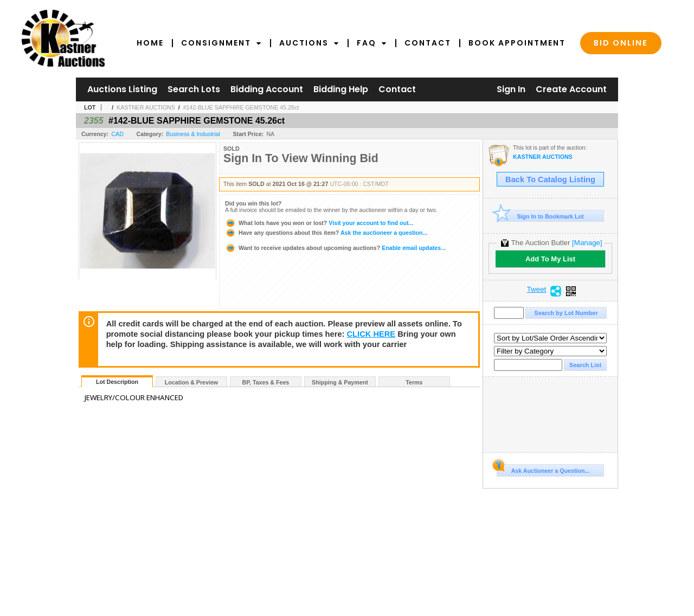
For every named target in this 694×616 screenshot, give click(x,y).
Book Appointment (517, 43)
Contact (428, 43)
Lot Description (117, 382)
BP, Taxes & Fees (266, 382)
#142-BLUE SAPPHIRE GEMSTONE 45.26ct (241, 107)
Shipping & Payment (340, 382)
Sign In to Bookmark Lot (540, 216)
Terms (414, 382)
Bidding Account (267, 89)
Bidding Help (341, 89)
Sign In (511, 89)
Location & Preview (191, 382)
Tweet (537, 290)
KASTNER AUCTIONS (146, 107)
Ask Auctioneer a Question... (543, 469)
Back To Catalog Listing (550, 179)
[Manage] (587, 243)
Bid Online (621, 43)
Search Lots (194, 89)
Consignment (221, 43)
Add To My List (550, 259)
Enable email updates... (335, 248)
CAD (117, 134)
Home (150, 43)
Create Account (571, 89)
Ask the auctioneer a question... (326, 233)
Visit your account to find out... (319, 223)
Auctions (309, 43)
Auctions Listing (122, 89)
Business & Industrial (193, 134)
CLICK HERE (371, 334)
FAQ (372, 43)
